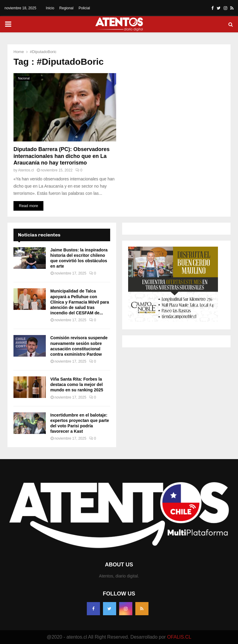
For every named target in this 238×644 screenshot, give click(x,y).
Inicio (50, 8)
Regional (66, 8)
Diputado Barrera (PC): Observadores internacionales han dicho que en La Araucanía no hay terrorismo (62, 156)
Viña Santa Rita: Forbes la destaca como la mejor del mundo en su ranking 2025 (77, 384)
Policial (84, 8)
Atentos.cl (26, 170)
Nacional (24, 78)
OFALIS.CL (179, 637)
